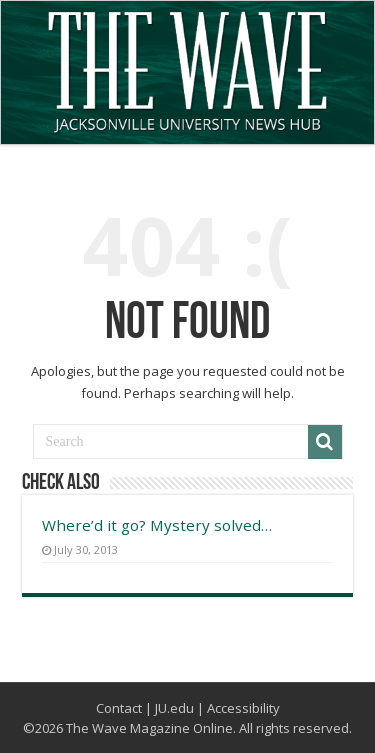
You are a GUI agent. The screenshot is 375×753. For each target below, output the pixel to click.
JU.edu (174, 708)
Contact (119, 708)
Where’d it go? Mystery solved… (157, 525)
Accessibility (243, 708)
